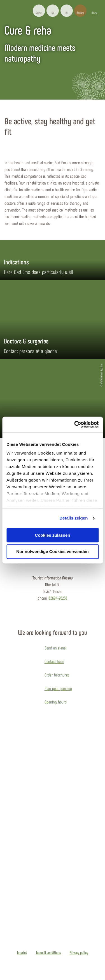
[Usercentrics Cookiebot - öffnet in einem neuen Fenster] (75, 424)
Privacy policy (79, 952)
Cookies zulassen (53, 535)
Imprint (22, 952)
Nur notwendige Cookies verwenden (52, 552)
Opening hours (56, 702)
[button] (53, 11)
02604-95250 (58, 598)
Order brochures (57, 675)
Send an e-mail (56, 648)
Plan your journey (58, 688)
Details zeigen (73, 518)
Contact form (54, 661)
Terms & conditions (48, 952)
